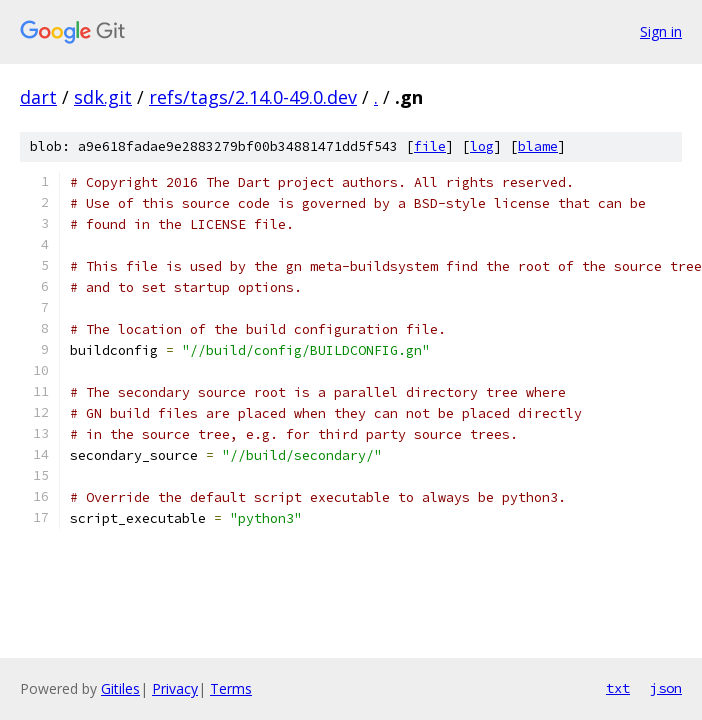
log (482, 146)
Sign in (661, 31)
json (666, 688)
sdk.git (103, 97)
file (430, 146)
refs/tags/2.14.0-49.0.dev (253, 97)
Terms (231, 688)
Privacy (175, 688)
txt (618, 688)
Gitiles (120, 688)
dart (38, 97)
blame (538, 146)
